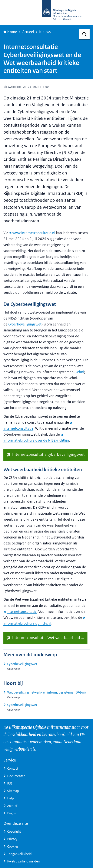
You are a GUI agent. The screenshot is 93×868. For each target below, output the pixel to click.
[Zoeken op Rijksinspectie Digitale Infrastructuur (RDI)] (84, 34)
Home (10, 32)
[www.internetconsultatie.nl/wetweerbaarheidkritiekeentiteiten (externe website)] (45, 638)
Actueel (28, 32)
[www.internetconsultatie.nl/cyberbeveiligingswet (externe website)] (46, 455)
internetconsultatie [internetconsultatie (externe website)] (20, 612)
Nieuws (45, 32)
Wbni (80, 372)
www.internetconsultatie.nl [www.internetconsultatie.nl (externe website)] (32, 233)
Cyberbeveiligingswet (25, 324)
